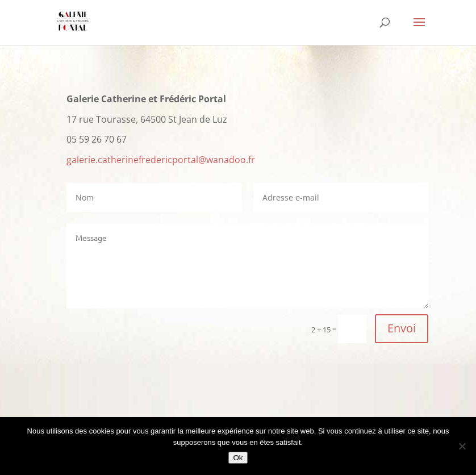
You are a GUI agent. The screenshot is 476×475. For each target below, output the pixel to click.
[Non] (462, 446)
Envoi (402, 328)
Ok (238, 458)
